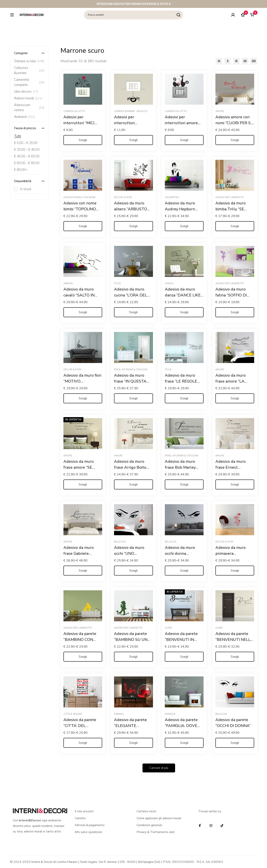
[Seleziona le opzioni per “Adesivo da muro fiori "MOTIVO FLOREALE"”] (83, 398)
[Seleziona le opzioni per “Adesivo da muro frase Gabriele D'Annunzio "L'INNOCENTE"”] (83, 571)
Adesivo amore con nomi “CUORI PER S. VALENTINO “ (233, 123)
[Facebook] (200, 826)
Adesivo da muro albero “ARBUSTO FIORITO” (131, 209)
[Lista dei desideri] (242, 20)
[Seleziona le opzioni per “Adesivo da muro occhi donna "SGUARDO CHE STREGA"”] (184, 571)
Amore (220, 111)
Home (168, 628)
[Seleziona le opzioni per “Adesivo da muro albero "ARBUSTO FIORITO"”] (133, 226)
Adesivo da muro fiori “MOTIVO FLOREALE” (82, 381)
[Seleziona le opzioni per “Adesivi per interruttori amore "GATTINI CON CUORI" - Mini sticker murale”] (184, 140)
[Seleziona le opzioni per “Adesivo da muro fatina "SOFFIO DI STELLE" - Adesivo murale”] (235, 312)
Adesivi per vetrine (29, 108)
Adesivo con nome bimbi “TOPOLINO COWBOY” (80, 209)
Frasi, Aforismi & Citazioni (131, 370)
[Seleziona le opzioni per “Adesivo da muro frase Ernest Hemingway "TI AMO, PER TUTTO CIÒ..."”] (235, 484)
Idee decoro (26, 92)
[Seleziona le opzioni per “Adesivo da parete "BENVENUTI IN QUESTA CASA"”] (184, 657)
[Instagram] (211, 826)
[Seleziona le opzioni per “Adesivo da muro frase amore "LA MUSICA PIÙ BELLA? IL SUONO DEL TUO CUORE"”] (235, 398)
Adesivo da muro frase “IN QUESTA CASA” (130, 381)
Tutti (17, 136)
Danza (169, 283)
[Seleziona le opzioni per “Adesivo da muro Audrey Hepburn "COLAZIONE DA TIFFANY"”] (184, 226)
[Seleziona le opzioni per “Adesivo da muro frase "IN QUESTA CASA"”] (133, 398)
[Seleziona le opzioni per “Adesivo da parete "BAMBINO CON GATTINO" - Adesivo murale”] (83, 657)
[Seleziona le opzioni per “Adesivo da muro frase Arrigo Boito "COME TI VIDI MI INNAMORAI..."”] (133, 484)
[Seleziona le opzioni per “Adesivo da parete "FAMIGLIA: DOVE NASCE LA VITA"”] (184, 743)
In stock (26, 189)
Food (117, 283)
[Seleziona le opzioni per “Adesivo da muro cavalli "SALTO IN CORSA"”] (83, 312)
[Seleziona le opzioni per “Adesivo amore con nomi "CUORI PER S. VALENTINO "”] (235, 140)
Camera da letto (74, 111)
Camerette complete (29, 82)
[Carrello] (252, 20)
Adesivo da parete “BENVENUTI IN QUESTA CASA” (181, 640)
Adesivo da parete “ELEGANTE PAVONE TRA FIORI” (133, 726)
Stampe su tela (29, 61)
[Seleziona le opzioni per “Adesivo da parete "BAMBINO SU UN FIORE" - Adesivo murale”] (133, 657)
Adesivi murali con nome (80, 197)
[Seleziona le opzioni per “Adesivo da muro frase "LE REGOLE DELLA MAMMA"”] (184, 398)
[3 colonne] (236, 61)
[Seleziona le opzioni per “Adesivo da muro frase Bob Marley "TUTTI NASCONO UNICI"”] (184, 484)
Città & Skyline (73, 714)
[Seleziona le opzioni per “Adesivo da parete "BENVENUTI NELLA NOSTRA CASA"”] (235, 657)
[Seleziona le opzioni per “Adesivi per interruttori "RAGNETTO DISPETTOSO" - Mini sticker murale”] (133, 140)
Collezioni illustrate (29, 70)
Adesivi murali (28, 98)
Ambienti (25, 117)
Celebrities (172, 197)
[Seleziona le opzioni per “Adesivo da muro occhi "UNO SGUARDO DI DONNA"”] (133, 571)
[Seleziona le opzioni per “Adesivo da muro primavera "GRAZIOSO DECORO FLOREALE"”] (235, 571)
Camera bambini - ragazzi (131, 111)
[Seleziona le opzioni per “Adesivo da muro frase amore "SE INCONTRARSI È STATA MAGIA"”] (83, 484)
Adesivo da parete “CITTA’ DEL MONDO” (80, 726)
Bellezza (120, 542)
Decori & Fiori (123, 197)
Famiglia (170, 714)
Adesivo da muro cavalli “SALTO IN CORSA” (79, 295)
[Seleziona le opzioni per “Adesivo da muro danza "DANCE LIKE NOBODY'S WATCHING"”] (184, 312)
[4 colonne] (245, 61)
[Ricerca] (188, 20)
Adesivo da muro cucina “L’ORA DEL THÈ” (131, 295)
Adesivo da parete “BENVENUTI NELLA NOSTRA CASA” (234, 640)
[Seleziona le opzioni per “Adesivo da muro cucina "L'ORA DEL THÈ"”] (133, 312)
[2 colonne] (228, 61)
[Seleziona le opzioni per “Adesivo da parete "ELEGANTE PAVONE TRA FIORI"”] (133, 743)
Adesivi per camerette (230, 197)
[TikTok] (222, 826)
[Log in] (232, 20)
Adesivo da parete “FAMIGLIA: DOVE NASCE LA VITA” (181, 726)
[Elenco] (219, 61)
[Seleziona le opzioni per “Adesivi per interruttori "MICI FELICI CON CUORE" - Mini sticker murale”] (83, 140)
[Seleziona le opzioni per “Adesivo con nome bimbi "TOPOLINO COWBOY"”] (83, 226)
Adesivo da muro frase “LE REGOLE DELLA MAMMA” (181, 381)
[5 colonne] (254, 61)
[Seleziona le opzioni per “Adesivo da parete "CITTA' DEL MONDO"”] (83, 743)
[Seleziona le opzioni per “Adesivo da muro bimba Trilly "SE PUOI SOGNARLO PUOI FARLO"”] (235, 226)
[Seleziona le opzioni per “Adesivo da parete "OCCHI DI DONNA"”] (235, 743)
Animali (68, 283)
